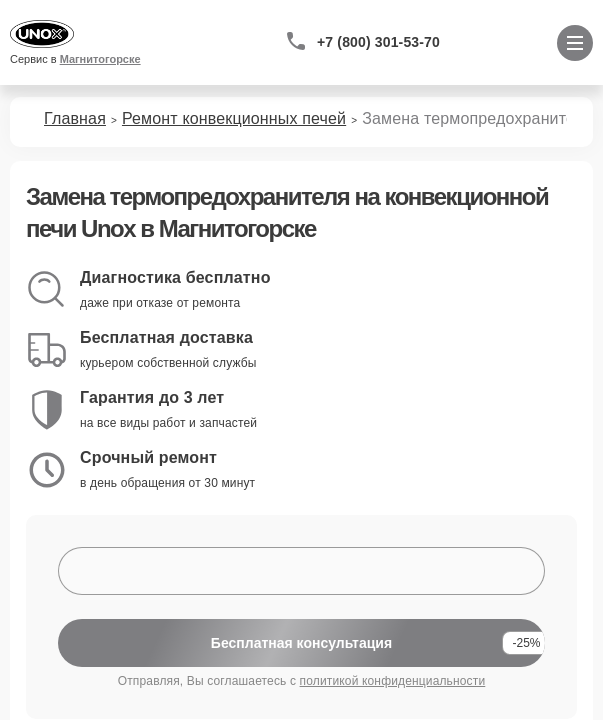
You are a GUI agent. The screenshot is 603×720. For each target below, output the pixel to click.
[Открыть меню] (575, 43)
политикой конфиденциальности (393, 681)
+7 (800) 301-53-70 (378, 42)
